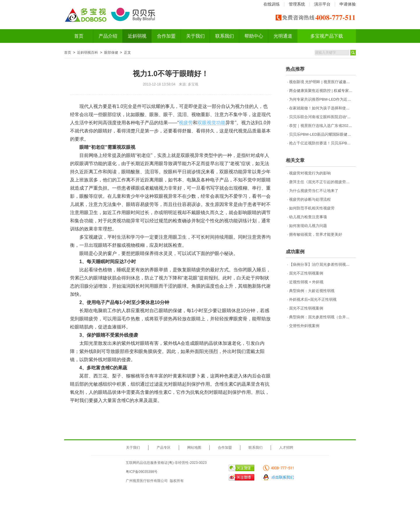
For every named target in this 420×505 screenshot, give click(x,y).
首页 (79, 36)
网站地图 (194, 448)
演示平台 (322, 4)
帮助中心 (254, 36)
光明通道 (283, 36)
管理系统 (297, 4)
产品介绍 (108, 36)
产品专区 (164, 448)
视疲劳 (186, 123)
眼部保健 (111, 53)
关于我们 (195, 36)
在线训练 (272, 4)
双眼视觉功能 (211, 123)
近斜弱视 (137, 36)
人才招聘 (286, 448)
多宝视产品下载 (327, 36)
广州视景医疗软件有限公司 (147, 481)
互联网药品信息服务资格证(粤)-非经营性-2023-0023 (166, 463)
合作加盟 (166, 36)
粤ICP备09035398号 (142, 472)
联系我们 (225, 36)
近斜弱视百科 (87, 53)
